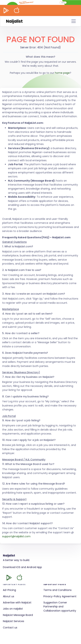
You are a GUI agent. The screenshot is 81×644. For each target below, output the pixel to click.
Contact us (10, 628)
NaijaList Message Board (18, 615)
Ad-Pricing (9, 590)
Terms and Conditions (57, 590)
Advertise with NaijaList (17, 603)
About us (9, 596)
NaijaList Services (14, 621)
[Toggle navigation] (74, 21)
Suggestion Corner (55, 603)
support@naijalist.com (16, 536)
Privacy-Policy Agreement (60, 596)
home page (62, 73)
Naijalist (14, 21)
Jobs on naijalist (13, 609)
